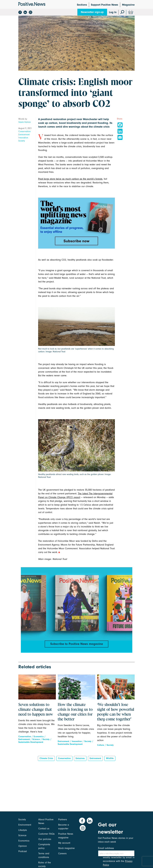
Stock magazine (66, 848)
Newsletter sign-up (92, 12)
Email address (106, 848)
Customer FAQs (46, 834)
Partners (63, 820)
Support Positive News (105, 5)
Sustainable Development (31, 744)
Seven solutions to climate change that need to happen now (36, 712)
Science (36, 741)
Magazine (128, 5)
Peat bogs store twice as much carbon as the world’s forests (70, 179)
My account (64, 843)
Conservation (24, 131)
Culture (101, 747)
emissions (80, 760)
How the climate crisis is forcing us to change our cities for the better (75, 714)
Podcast (23, 851)
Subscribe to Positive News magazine (77, 644)
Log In (113, 12)
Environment (24, 135)
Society (22, 141)
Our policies (45, 839)
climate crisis (46, 760)
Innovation (23, 138)
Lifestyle (23, 830)
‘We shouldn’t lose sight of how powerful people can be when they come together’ (116, 714)
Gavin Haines (25, 122)
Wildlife (110, 760)
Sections (82, 5)
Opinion (23, 846)
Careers (62, 853)
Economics (39, 738)
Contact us (44, 829)
